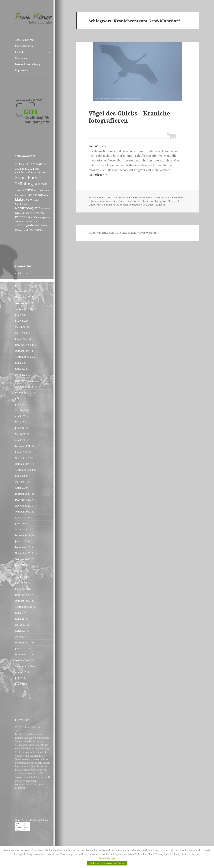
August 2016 (22, 672)
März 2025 (21, 279)
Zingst (151, 205)
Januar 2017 (22, 649)
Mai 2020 (20, 482)
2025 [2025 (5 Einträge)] (37, 169)
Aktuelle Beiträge (25, 40)
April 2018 (21, 577)
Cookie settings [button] (107, 858)
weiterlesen (98, 175)
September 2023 (24, 357)
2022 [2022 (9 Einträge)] (18, 169)
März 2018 (21, 583)
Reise (149, 197)
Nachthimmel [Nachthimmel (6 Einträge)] (22, 204)
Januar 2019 (22, 541)
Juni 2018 (20, 565)
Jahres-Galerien (24, 46)
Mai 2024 (20, 327)
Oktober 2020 (23, 464)
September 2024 (24, 309)
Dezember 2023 (24, 345)
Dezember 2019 (24, 500)
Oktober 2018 (23, 559)
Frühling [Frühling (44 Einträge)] (24, 184)
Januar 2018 (22, 589)
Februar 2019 (23, 535)
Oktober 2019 (23, 512)
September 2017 (24, 607)
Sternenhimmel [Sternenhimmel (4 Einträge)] (31, 221)
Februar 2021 (23, 446)
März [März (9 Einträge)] (29, 200)
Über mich (21, 58)
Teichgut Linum (138, 205)
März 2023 (21, 375)
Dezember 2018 (24, 547)
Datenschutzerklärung (28, 64)
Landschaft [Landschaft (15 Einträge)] (35, 195)
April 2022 (21, 416)
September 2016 (24, 666)
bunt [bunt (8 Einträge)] (40, 172)
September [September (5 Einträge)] (46, 217)
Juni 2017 (20, 619)
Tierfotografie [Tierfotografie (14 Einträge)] (25, 225)
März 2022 (21, 422)
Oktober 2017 (23, 601)
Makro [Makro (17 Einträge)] (20, 199)
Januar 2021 (22, 452)
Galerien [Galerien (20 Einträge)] (40, 184)
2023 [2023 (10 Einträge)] (25, 169)
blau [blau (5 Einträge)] (34, 173)
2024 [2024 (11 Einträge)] (31, 169)
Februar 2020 (23, 494)
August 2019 (22, 518)
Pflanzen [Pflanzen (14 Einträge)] (21, 217)
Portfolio (20, 52)
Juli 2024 (20, 315)
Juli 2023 (20, 363)
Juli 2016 (20, 678)
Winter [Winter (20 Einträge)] (36, 230)
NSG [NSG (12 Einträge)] (18, 213)
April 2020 (21, 488)
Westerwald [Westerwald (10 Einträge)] (22, 230)
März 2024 (21, 333)
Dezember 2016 (24, 654)
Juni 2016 (20, 684)
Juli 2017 (20, 613)
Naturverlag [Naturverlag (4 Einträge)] (45, 209)
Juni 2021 (20, 428)
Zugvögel (161, 205)
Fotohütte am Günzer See (103, 201)
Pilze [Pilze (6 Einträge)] (30, 217)
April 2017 (21, 631)
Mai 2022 (20, 410)
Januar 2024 (22, 339)
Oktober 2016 (23, 660)
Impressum (21, 70)
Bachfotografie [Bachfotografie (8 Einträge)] (23, 172)
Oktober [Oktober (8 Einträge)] (26, 213)
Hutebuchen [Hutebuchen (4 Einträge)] (38, 191)
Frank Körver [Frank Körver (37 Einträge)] (28, 177)
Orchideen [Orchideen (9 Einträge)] (38, 213)
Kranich (137, 201)
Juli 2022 (20, 399)
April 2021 (21, 440)
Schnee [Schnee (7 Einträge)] (37, 217)
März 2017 (21, 637)
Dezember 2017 (24, 595)
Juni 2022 (20, 404)
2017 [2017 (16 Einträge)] (19, 164)
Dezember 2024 (24, 291)
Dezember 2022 (24, 381)
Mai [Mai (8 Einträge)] (46, 195)
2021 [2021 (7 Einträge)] (47, 164)
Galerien (140, 197)
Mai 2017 (20, 625)
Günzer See (125, 201)
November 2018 (24, 553)
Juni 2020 (20, 476)
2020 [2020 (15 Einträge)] (41, 164)
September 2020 (24, 470)
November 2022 (24, 387)
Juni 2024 (20, 321)
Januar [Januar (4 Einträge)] (46, 191)
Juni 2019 (20, 524)
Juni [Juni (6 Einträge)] (17, 195)
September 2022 (24, 393)
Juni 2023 (20, 369)
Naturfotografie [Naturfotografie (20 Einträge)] (28, 208)
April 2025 (21, 274)
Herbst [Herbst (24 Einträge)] (27, 190)
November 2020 (24, 458)
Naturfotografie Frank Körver (32, 820)
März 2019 (21, 529)
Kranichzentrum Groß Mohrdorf (161, 201)
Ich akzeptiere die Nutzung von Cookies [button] (107, 863)
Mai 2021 (20, 434)
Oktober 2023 (23, 351)
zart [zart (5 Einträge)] (44, 231)
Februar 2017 (23, 643)
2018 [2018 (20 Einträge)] (27, 164)
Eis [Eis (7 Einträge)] (44, 172)
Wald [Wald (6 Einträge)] (38, 225)
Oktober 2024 (23, 303)
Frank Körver (123, 197)
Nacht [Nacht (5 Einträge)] (35, 200)
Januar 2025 (22, 285)
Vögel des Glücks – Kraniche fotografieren (129, 117)
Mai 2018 (20, 571)
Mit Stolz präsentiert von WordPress (138, 233)
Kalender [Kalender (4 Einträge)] (23, 195)
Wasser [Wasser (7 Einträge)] (45, 225)
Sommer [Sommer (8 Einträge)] (20, 221)
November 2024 (24, 297)
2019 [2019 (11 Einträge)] (34, 164)
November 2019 (24, 506)
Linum (92, 205)
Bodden (178, 197)
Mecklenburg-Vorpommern (112, 205)
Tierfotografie (161, 197)
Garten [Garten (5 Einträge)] (18, 191)
